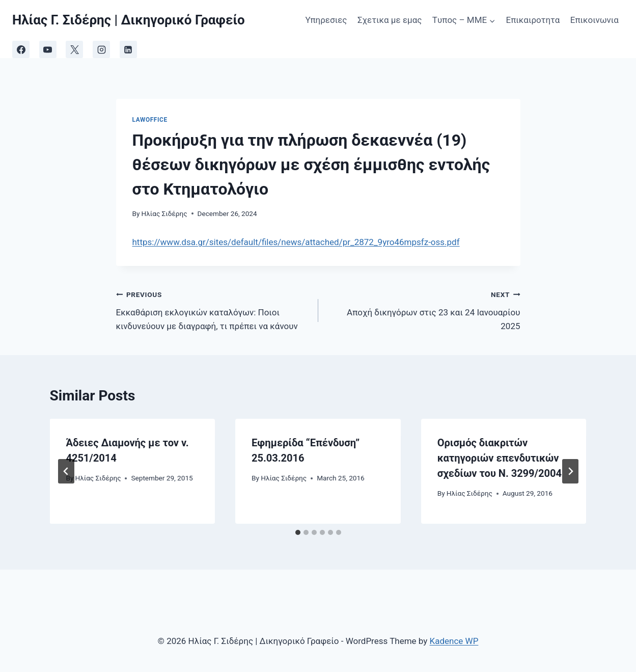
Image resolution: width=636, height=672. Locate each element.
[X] (74, 49)
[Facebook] (21, 49)
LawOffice (150, 120)
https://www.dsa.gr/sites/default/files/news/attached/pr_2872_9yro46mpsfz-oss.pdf (296, 242)
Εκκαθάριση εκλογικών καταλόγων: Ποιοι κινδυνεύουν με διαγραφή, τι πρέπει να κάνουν (213, 309)
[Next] (570, 471)
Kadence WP (454, 641)
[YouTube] (48, 49)
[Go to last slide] (66, 471)
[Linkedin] (128, 49)
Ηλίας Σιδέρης (164, 213)
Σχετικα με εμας (390, 20)
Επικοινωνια (594, 20)
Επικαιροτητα (533, 20)
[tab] (298, 532)
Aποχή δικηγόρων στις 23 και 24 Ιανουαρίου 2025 (424, 309)
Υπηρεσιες (326, 20)
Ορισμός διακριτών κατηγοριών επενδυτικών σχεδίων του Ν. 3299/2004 (500, 458)
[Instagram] (101, 49)
